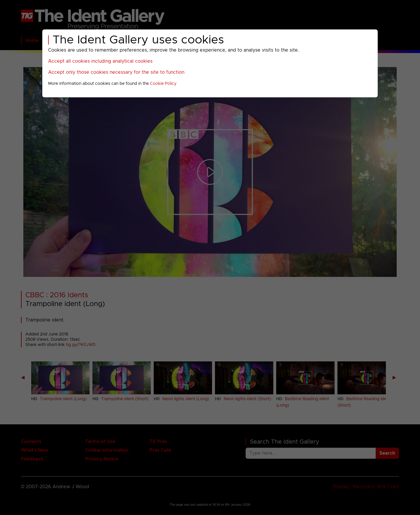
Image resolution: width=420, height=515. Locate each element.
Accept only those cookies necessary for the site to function (116, 72)
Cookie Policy (163, 84)
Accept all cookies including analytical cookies (100, 61)
